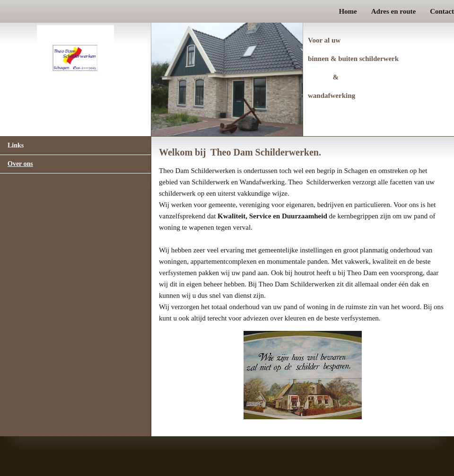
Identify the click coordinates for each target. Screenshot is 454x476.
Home (348, 11)
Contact (442, 11)
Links (16, 145)
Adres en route (393, 11)
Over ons (20, 164)
